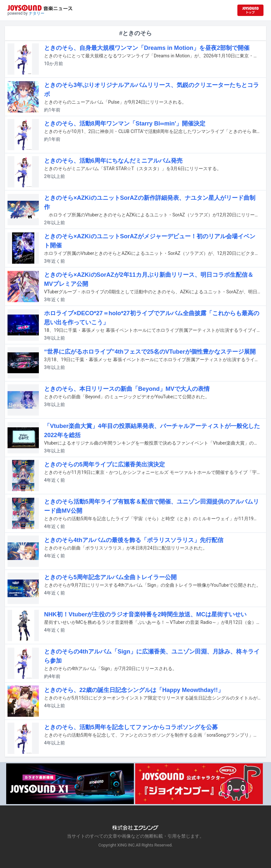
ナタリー (37, 13)
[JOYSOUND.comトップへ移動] (250, 10)
